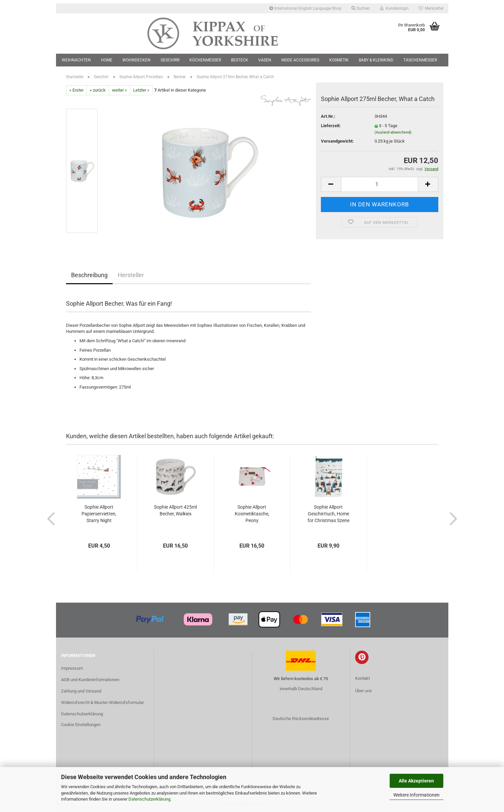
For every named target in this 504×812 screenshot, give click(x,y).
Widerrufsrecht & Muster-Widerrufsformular (102, 702)
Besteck (240, 60)
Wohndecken (136, 60)
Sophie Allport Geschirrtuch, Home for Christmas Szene (328, 514)
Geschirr (170, 60)
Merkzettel (431, 8)
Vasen (265, 60)
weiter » (119, 90)
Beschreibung (89, 275)
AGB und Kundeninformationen (90, 680)
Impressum (72, 668)
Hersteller (131, 275)
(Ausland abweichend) (393, 132)
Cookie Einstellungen (81, 725)
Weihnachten (76, 60)
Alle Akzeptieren (416, 781)
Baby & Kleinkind (376, 60)
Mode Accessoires (300, 60)
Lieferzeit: (331, 126)
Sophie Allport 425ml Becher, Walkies (175, 510)
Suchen (361, 8)
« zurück (98, 90)
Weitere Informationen (416, 795)
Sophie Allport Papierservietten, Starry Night (99, 514)
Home (107, 60)
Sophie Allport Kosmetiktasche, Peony (252, 514)
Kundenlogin (394, 8)
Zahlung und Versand (81, 691)
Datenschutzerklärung (149, 799)
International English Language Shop (305, 8)
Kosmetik (339, 60)
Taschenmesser (420, 60)
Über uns (363, 691)
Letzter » (141, 90)
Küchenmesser (205, 60)
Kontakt (362, 678)
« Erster (76, 90)
